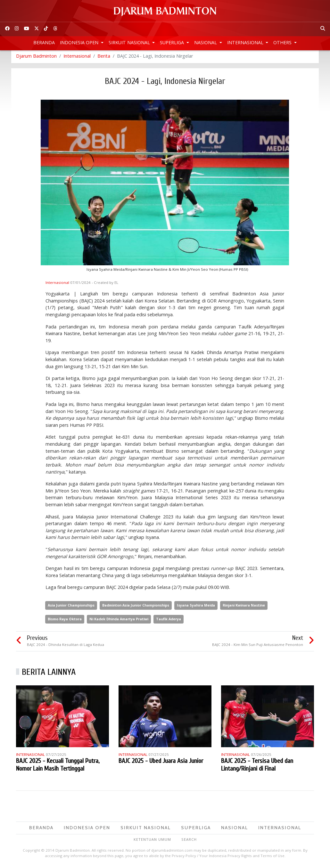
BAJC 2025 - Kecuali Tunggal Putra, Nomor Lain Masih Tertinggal (58, 767)
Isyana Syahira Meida (196, 607)
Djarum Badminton (36, 58)
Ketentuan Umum (152, 841)
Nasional (206, 42)
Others (283, 42)
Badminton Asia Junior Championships (136, 607)
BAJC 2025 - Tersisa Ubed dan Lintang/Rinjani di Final (257, 767)
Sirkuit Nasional (130, 42)
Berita (104, 58)
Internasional (246, 42)
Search (189, 841)
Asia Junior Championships (71, 607)
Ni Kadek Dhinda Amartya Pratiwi (119, 620)
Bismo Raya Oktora (65, 620)
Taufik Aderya (169, 620)
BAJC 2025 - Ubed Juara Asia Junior (161, 763)
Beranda (44, 42)
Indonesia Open (80, 42)
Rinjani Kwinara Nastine (244, 607)
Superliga (173, 42)
